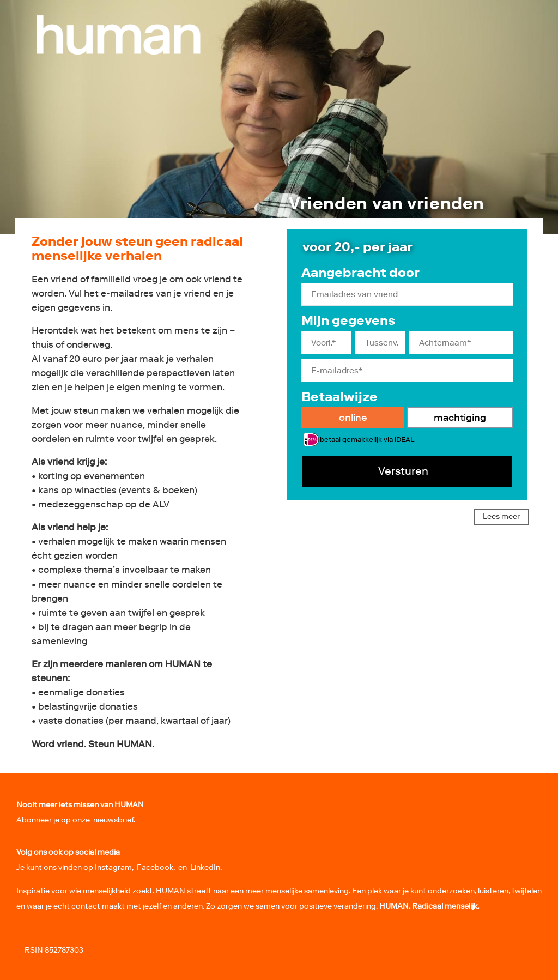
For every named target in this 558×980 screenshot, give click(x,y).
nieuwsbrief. (114, 820)
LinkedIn (205, 867)
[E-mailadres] (407, 371)
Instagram (113, 867)
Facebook (155, 867)
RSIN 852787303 (54, 950)
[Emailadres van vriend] (407, 294)
